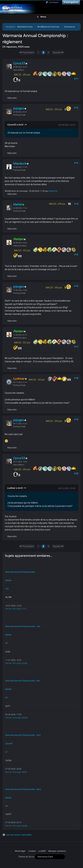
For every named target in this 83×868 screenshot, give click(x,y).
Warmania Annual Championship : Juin (23, 626)
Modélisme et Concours (48, 27)
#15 (76, 255)
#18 (76, 378)
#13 (76, 163)
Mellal (18, 205)
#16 (76, 286)
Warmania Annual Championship (20, 572)
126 (7, 589)
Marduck (20, 164)
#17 (76, 347)
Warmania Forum (25, 27)
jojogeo (19, 108)
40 (6, 643)
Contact (32, 851)
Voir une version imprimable (19, 835)
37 (6, 752)
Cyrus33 (19, 63)
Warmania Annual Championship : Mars (23, 789)
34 (6, 697)
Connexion (52, 2)
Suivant (58, 52)
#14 (76, 204)
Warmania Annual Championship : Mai (22, 681)
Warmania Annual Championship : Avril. (23, 735)
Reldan (8, 580)
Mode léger (20, 851)
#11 (76, 79)
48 (6, 806)
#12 (76, 108)
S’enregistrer (71, 2)
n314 (24, 609)
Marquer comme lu (57, 851)
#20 (76, 474)
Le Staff (42, 851)
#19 (76, 419)
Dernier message (13, 609)
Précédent (27, 52)
